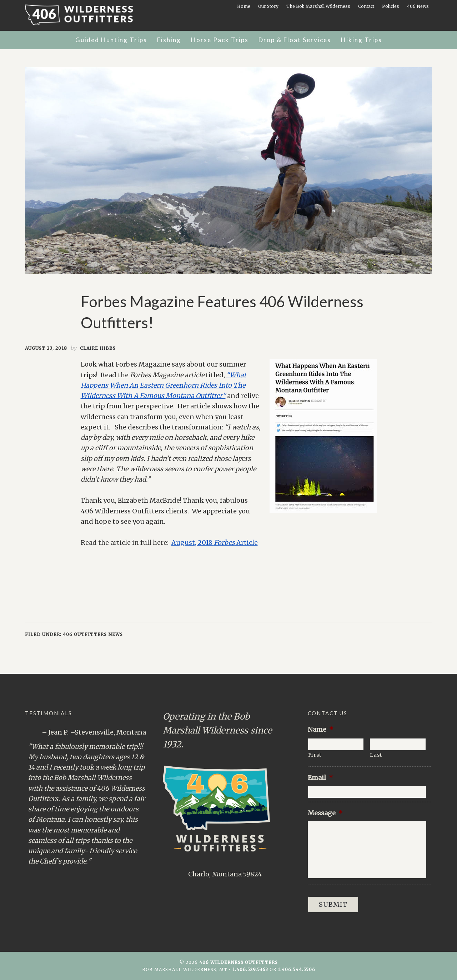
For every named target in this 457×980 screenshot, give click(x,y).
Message (325, 813)
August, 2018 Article (215, 543)
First (315, 755)
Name (321, 729)
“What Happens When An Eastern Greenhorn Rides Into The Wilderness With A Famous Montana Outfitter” (164, 385)
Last (376, 755)
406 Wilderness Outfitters (87, 15)
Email (320, 778)
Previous (135, 876)
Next (141, 876)
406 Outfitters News (93, 634)
